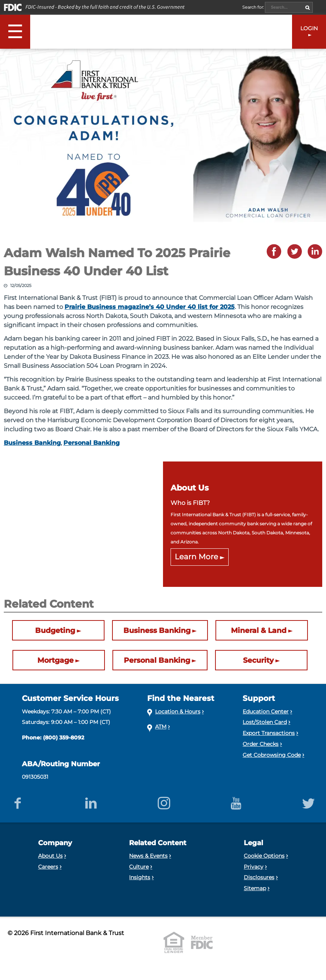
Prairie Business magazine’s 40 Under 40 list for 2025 (150, 307)
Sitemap (255, 888)
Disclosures (259, 877)
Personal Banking (91, 443)
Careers (48, 867)
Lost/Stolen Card (265, 722)
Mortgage (55, 660)
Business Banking (32, 443)
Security (258, 660)
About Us (50, 856)
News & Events (148, 856)
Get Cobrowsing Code (272, 755)
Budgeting (55, 630)
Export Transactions (269, 733)
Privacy (254, 867)
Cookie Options (264, 856)
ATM (161, 727)
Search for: (254, 7)
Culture (139, 867)
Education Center (266, 711)
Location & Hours (178, 711)
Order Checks (261, 744)
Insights (140, 877)
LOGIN (309, 28)
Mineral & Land (259, 630)
